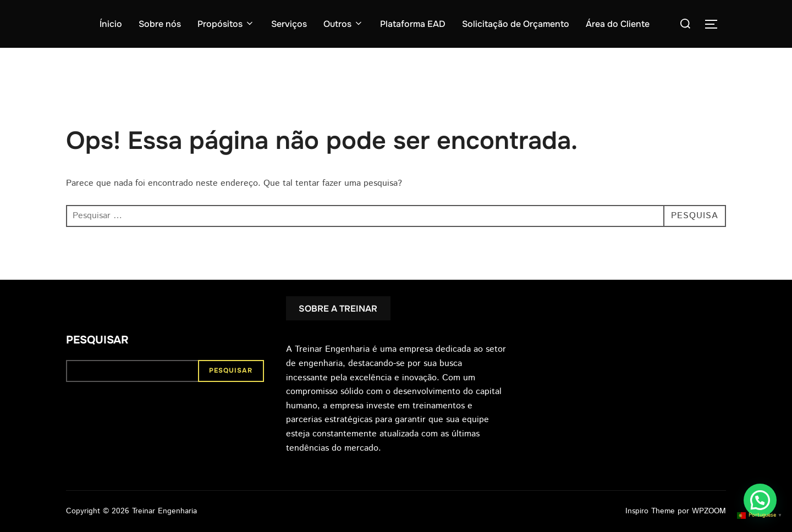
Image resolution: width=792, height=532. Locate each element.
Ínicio (111, 24)
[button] (760, 500)
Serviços (289, 24)
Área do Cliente (618, 24)
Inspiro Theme (650, 511)
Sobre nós (160, 24)
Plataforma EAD (413, 24)
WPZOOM (709, 511)
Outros (343, 24)
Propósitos (226, 24)
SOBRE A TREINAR (338, 309)
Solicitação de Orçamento (516, 24)
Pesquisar (97, 340)
